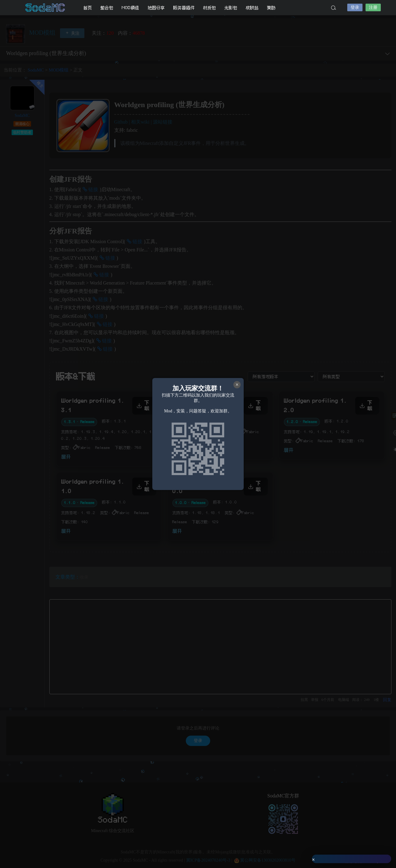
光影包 (231, 8)
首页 (88, 8)
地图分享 (156, 8)
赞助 (271, 8)
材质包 (210, 8)
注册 (373, 7)
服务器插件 (184, 8)
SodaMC (46, 8)
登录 (355, 7)
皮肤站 (252, 8)
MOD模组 (131, 8)
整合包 (107, 8)
